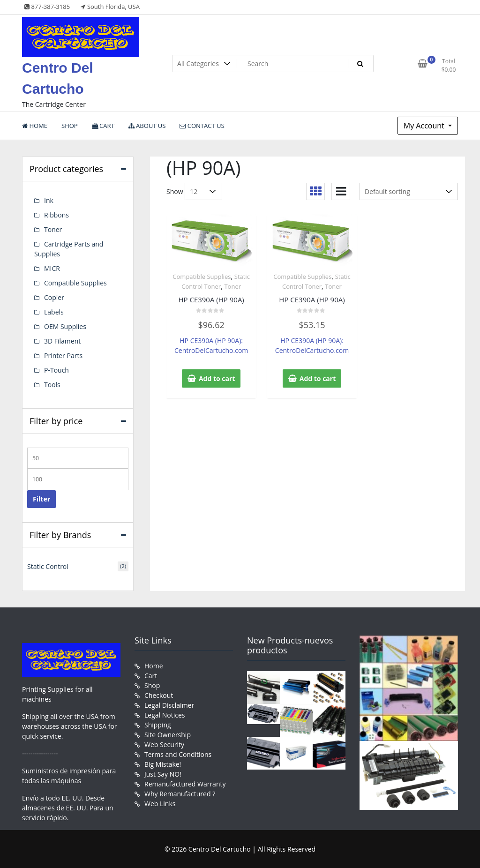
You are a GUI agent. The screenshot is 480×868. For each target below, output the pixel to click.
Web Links (160, 804)
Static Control (48, 566)
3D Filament (62, 341)
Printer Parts (63, 355)
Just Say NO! (163, 774)
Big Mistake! (163, 764)
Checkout (159, 695)
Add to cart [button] (217, 378)
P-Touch (56, 370)
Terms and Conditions (178, 754)
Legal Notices (165, 715)
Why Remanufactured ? (180, 794)
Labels (54, 312)
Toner (232, 286)
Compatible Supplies (202, 277)
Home (154, 666)
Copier (54, 297)
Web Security (164, 745)
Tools (52, 385)
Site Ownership (168, 735)
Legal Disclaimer (169, 705)
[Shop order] (409, 191)
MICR (52, 268)
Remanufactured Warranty (185, 784)
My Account (425, 126)
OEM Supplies (65, 326)
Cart (151, 676)
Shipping (158, 725)
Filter (41, 499)
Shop (152, 685)
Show (175, 191)
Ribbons (56, 215)
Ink (49, 200)
